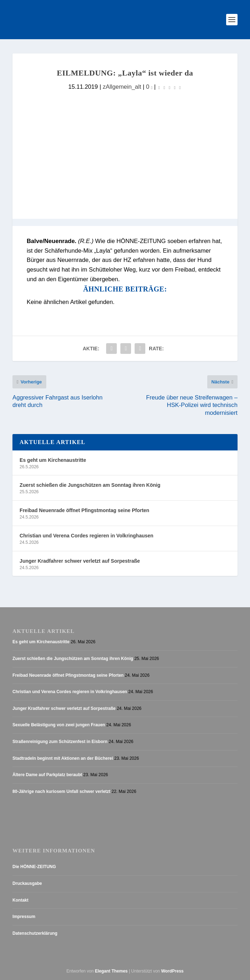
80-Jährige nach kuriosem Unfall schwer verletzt (61, 791)
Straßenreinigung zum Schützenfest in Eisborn (60, 742)
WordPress (172, 971)
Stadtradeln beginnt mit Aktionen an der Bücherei (63, 758)
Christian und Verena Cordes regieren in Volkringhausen (87, 536)
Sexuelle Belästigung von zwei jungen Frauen (59, 725)
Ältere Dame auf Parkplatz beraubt (47, 775)
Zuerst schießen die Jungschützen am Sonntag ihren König (90, 485)
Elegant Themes (111, 971)
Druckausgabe (27, 883)
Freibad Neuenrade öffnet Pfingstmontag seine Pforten (84, 510)
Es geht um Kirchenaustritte (53, 460)
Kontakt (20, 900)
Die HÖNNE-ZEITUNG (34, 867)
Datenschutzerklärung (35, 933)
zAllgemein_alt (122, 87)
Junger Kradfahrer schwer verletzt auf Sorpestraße (80, 561)
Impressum (24, 917)
